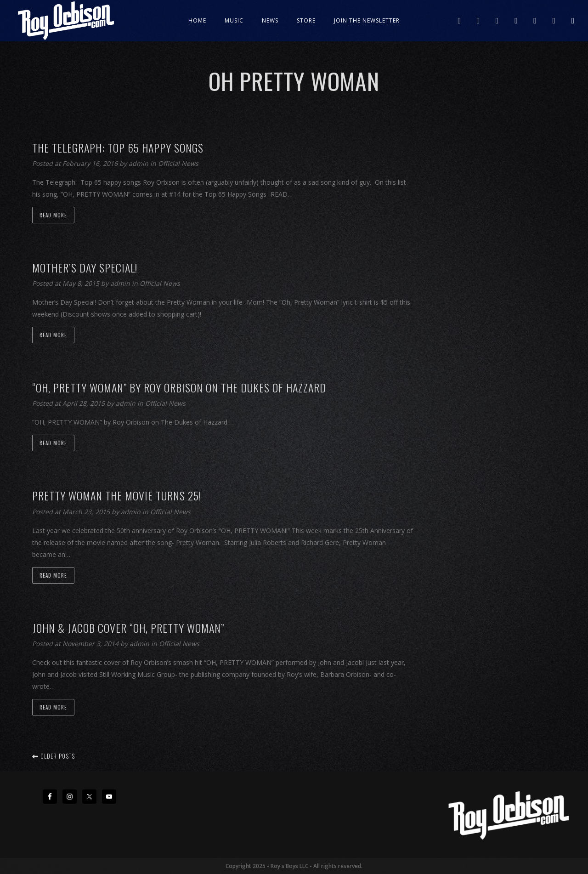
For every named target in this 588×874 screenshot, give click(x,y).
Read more (53, 215)
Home (197, 20)
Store (306, 20)
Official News (178, 163)
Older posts (54, 756)
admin (139, 163)
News (270, 20)
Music (234, 20)
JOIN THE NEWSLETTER (367, 20)
